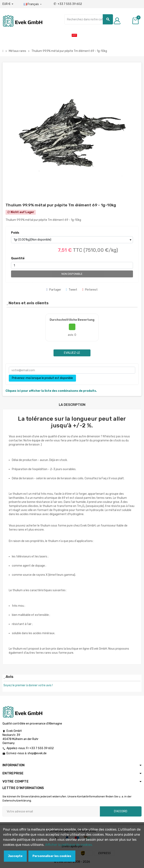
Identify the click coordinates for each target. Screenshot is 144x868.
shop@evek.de (37, 753)
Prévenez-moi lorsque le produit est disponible (42, 378)
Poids (15, 233)
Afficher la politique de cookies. (69, 845)
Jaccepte (15, 856)
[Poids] (72, 240)
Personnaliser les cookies (52, 856)
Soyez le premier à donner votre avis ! (28, 685)
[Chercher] (89, 19)
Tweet (72, 290)
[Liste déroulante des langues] (33, 4)
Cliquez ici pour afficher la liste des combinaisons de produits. (51, 391)
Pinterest (90, 290)
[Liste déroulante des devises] (8, 4)
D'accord (121, 811)
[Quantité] (72, 265)
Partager (54, 290)
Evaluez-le (72, 353)
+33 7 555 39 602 (68, 4)
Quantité (18, 258)
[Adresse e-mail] (51, 811)
